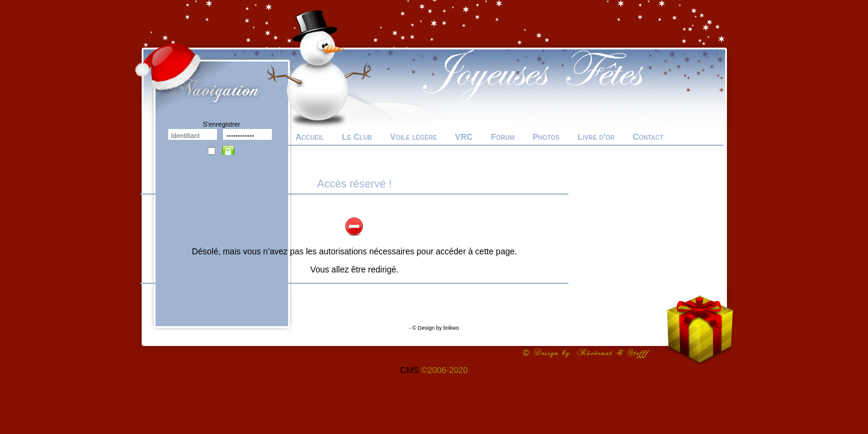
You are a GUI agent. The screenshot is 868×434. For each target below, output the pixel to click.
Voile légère (414, 137)
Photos (546, 137)
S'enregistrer (221, 124)
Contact (648, 137)
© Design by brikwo (436, 328)
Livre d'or (596, 137)
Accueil (310, 137)
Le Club (357, 137)
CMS (410, 370)
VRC (464, 137)
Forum (502, 137)
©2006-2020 (445, 370)
